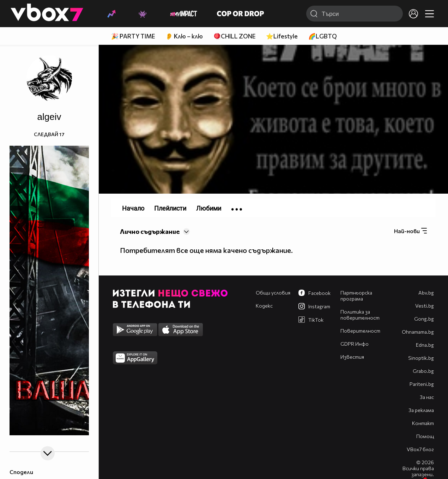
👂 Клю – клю (184, 36)
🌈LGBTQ (323, 36)
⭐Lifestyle (282, 36)
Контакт (423, 423)
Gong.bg (424, 319)
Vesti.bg (425, 306)
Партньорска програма (356, 296)
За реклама (421, 410)
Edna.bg (425, 345)
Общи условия (273, 293)
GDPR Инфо (355, 344)
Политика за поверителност (360, 315)
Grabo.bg (423, 371)
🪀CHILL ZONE (234, 36)
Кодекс (264, 306)
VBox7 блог (420, 449)
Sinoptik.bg (421, 358)
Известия (352, 357)
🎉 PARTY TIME (133, 36)
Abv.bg (426, 293)
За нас (427, 397)
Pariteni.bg (422, 384)
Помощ (425, 436)
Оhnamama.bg (418, 332)
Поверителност (360, 331)
